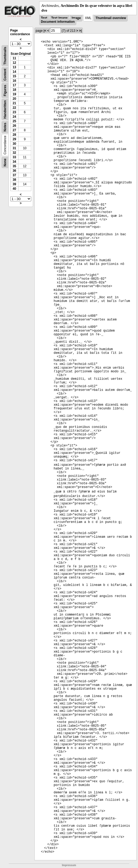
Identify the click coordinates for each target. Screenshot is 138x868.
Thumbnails (5, 56)
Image (76, 18)
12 (14, 63)
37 (14, 175)
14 (14, 72)
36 (14, 171)
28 (14, 135)
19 (14, 94)
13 (14, 67)
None (5, 162)
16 (14, 81)
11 (14, 58)
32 (14, 153)
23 (14, 112)
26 (14, 126)
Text (44, 18)
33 (14, 157)
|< (45, 31)
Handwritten (5, 109)
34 (14, 162)
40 (14, 189)
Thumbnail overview (111, 18)
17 (14, 85)
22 (14, 108)
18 (14, 90)
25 (14, 121)
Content (5, 75)
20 (14, 99)
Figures (5, 91)
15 (14, 76)
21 (14, 103)
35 (14, 166)
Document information (58, 22)
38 (14, 180)
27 (14, 130)
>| (80, 31)
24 (14, 117)
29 (14, 139)
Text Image (59, 18)
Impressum (69, 865)
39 (14, 184)
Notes (5, 127)
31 (14, 148)
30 (14, 144)
